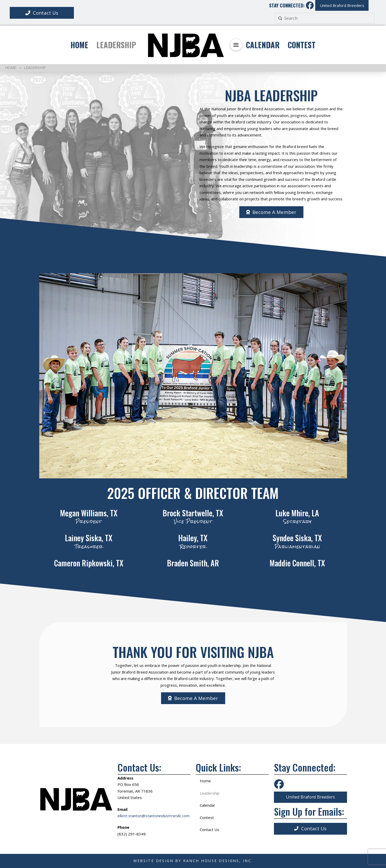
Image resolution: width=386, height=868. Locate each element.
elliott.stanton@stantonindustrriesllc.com (154, 816)
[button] (236, 45)
